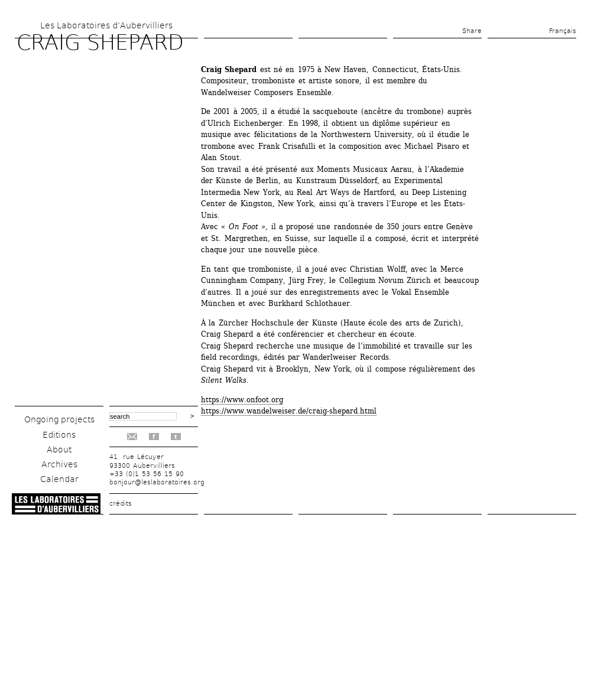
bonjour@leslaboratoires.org (157, 482)
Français (563, 31)
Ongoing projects (59, 419)
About (59, 450)
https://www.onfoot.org (242, 400)
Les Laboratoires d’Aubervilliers (106, 25)
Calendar (59, 479)
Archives (59, 464)
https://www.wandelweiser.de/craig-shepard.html (289, 411)
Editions (59, 435)
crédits (121, 504)
